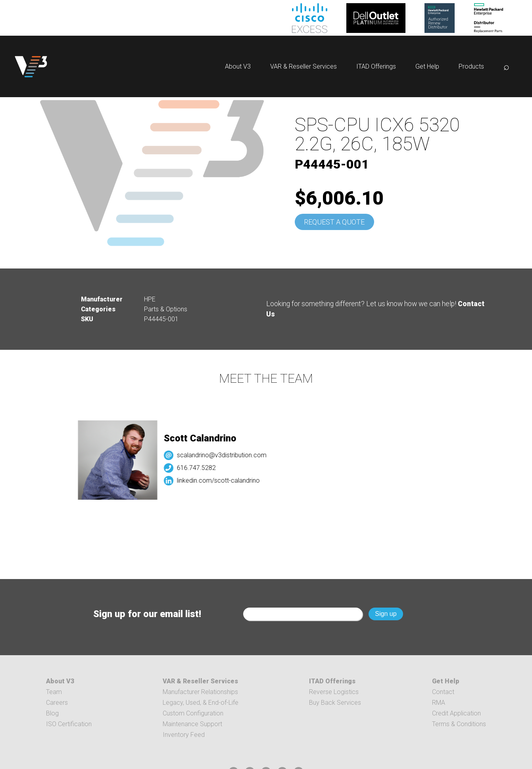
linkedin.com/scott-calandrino (222, 480)
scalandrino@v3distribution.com (225, 455)
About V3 (238, 66)
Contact (443, 692)
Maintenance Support (192, 724)
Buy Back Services (335, 703)
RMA (439, 703)
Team (54, 692)
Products (471, 66)
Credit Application (456, 713)
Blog (52, 713)
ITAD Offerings (376, 66)
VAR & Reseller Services (303, 66)
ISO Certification (69, 724)
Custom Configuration (193, 713)
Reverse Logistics (334, 692)
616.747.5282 (200, 468)
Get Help (427, 66)
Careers (57, 703)
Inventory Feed (184, 735)
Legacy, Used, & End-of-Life (201, 703)
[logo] (31, 66)
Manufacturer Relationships (200, 692)
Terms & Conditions (459, 724)
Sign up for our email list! (147, 614)
